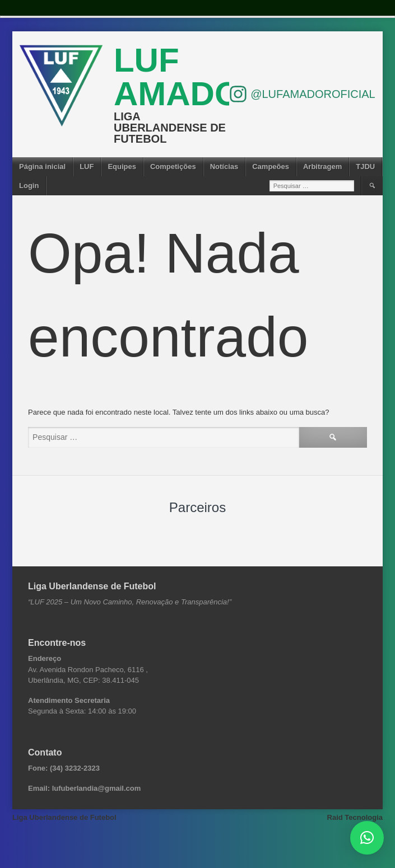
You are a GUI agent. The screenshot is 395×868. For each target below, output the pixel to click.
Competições (173, 166)
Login (29, 186)
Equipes (122, 166)
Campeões (271, 166)
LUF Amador (189, 77)
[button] (367, 838)
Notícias (224, 166)
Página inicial (42, 166)
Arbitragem (322, 166)
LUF (87, 166)
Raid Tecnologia (355, 817)
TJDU (365, 166)
